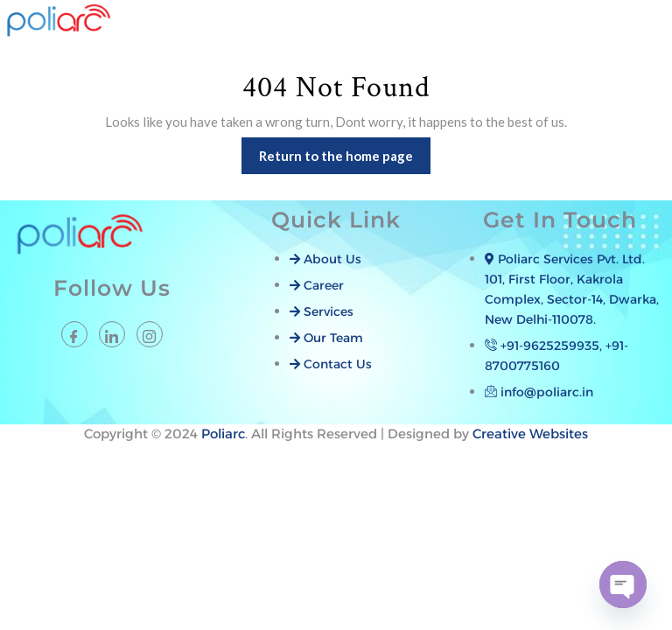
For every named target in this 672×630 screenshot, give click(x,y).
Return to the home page (345, 150)
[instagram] (150, 334)
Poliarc (223, 434)
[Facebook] (74, 334)
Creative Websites (530, 434)
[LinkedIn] (112, 334)
